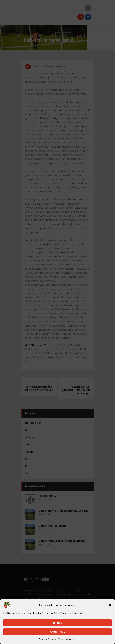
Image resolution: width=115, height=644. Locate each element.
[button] (110, 605)
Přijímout (58, 623)
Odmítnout (57, 632)
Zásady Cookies (47, 639)
